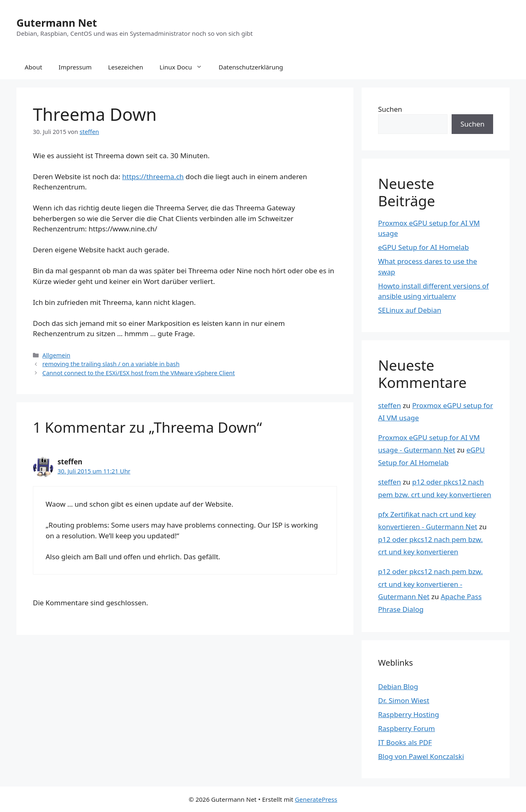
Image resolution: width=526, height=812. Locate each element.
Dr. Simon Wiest (404, 700)
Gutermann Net (57, 23)
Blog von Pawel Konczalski (421, 756)
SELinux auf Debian (410, 310)
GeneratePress (316, 799)
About (33, 67)
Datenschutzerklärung (251, 67)
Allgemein (56, 355)
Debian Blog (398, 686)
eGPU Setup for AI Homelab (423, 247)
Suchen (390, 109)
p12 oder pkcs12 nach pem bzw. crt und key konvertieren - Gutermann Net (430, 584)
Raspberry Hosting (408, 714)
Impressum (75, 67)
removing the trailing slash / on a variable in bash (111, 364)
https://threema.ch (153, 176)
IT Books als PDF (405, 742)
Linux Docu (185, 67)
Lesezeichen (126, 67)
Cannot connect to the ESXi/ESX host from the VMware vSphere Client (138, 373)
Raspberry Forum (406, 728)
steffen (390, 405)
